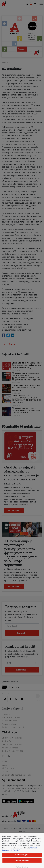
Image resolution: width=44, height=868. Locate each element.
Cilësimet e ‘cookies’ (22, 860)
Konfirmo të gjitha (22, 855)
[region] (22, 850)
